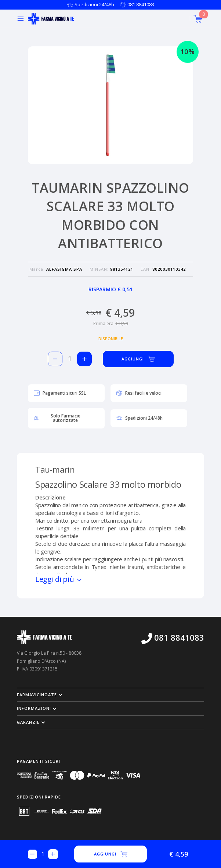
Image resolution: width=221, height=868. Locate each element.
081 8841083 (141, 4)
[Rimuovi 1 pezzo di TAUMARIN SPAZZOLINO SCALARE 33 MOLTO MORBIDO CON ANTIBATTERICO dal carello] (55, 359)
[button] (110, 695)
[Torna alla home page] (51, 19)
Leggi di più (59, 579)
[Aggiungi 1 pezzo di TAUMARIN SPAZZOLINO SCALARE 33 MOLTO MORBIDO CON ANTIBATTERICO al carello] (84, 359)
